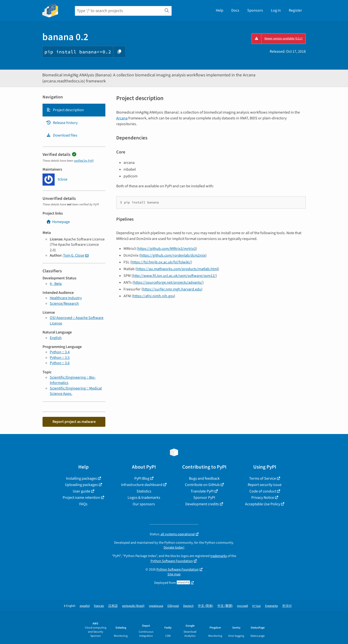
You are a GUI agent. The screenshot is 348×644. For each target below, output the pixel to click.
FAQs (83, 504)
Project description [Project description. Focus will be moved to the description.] (65, 110)
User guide (81, 491)
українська (156, 606)
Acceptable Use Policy (263, 504)
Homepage (58, 222)
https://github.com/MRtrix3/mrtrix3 (167, 249)
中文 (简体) (206, 606)
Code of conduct (263, 491)
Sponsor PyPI (204, 498)
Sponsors (255, 10)
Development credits (202, 504)
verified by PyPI (84, 161)
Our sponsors (144, 504)
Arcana (122, 118)
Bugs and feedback (204, 478)
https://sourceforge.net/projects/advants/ (168, 282)
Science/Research (64, 304)
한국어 (287, 606)
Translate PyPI (202, 491)
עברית (257, 606)
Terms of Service (263, 478)
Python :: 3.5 (60, 358)
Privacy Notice (263, 498)
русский (243, 606)
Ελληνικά (173, 606)
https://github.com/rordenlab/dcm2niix (173, 255)
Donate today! (174, 547)
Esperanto (272, 606)
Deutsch (188, 606)
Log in (276, 10)
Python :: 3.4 (60, 352)
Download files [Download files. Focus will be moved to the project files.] (62, 135)
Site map (174, 574)
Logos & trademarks (144, 498)
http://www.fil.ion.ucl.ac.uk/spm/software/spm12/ (174, 276)
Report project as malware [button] (74, 422)
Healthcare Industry (66, 298)
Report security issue (265, 485)
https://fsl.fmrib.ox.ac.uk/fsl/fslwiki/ (161, 262)
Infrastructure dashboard (142, 485)
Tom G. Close (74, 255)
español (85, 606)
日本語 (113, 606)
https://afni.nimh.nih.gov (153, 296)
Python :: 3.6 (60, 363)
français (99, 606)
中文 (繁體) (225, 606)
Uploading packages (81, 485)
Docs (235, 10)
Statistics (144, 491)
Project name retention (81, 498)
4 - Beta (56, 284)
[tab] (74, 110)
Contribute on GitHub (202, 485)
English (56, 338)
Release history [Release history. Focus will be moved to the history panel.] (62, 123)
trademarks (219, 556)
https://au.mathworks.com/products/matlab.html (177, 269)
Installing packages (81, 478)
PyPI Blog (142, 478)
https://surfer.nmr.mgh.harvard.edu (172, 289)
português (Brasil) (133, 606)
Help (220, 10)
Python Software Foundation (172, 561)
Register (295, 10)
